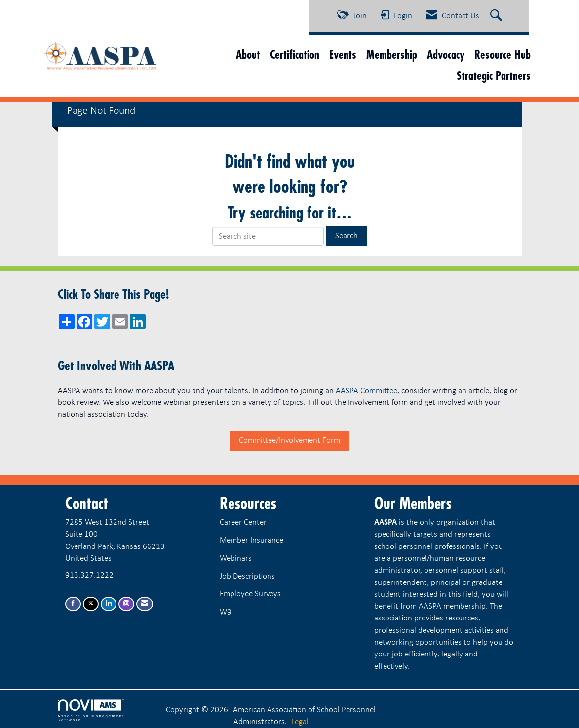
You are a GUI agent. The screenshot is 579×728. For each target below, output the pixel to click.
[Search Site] (497, 16)
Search (347, 236)
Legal (300, 722)
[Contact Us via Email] (145, 604)
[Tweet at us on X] (91, 604)
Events (343, 55)
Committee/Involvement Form (289, 441)
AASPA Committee (367, 391)
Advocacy (446, 55)
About (248, 55)
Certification (295, 55)
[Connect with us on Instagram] (126, 604)
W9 (226, 612)
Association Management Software (91, 711)
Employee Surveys (250, 594)
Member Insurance (251, 540)
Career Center (243, 523)
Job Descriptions (247, 576)
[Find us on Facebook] (73, 604)
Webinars (236, 559)
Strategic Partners (494, 76)
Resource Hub (502, 55)
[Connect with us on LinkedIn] (109, 604)
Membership (392, 55)
